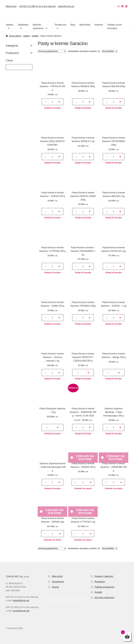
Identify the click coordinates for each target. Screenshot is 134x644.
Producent (19, 53)
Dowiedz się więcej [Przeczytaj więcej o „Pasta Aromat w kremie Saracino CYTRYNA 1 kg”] (83, 540)
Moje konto (11, 6)
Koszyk (55, 587)
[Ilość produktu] (52, 102)
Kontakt (98, 592)
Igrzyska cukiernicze (104, 598)
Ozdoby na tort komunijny (115, 26)
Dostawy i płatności (104, 576)
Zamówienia (58, 582)
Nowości (99, 25)
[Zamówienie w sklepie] (52, 51)
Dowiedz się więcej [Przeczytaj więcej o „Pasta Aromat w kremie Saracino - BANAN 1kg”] (52, 540)
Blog (73, 25)
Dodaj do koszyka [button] (52, 108)
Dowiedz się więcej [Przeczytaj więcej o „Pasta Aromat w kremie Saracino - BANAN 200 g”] (83, 488)
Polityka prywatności (104, 587)
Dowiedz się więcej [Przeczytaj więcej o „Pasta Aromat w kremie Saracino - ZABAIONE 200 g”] (114, 488)
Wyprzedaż (85, 25)
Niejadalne (23, 25)
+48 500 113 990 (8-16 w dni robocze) (37, 6)
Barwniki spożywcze (38, 26)
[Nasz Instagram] (119, 6)
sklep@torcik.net (66, 6)
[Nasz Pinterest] (126, 6)
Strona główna (15, 36)
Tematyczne (60, 25)
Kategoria (19, 46)
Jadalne (10, 25)
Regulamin (100, 582)
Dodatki (35, 36)
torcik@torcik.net (21, 611)
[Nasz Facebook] (122, 6)
